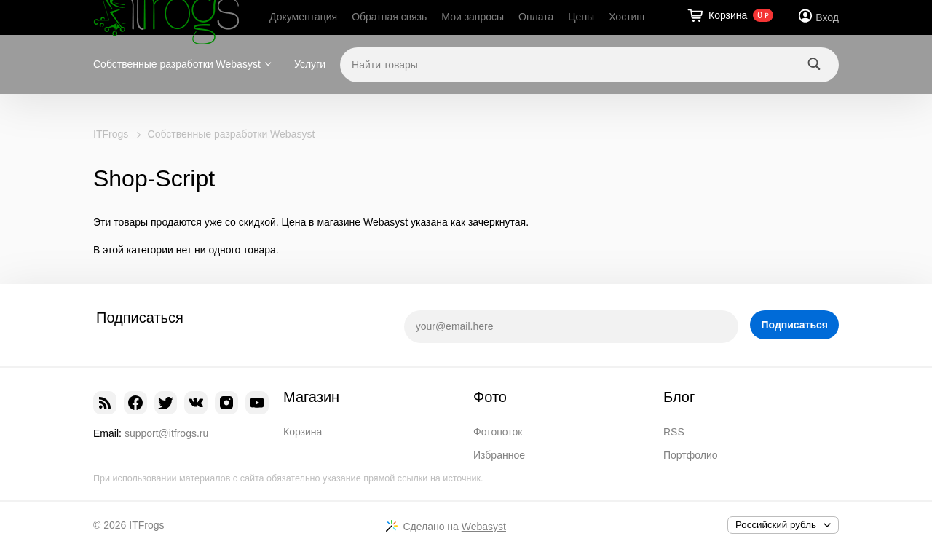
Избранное (499, 455)
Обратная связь (389, 17)
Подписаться (794, 325)
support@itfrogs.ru (166, 433)
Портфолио (691, 455)
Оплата (536, 17)
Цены (581, 17)
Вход (827, 17)
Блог (679, 397)
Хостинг (627, 17)
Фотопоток (498, 432)
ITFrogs (111, 134)
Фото (490, 397)
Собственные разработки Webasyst (177, 64)
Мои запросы (473, 17)
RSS (674, 432)
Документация (303, 17)
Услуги (310, 64)
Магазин (311, 397)
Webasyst (484, 527)
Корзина (303, 432)
